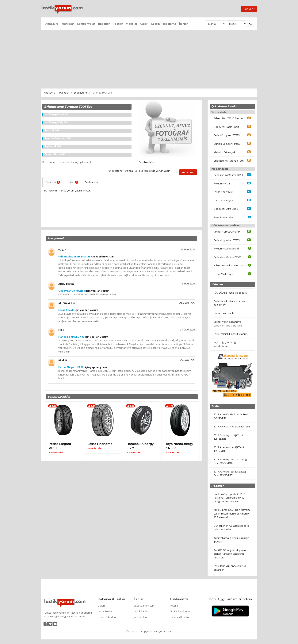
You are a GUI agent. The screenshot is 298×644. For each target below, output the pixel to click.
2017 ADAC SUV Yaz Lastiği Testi (232, 426)
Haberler (104, 24)
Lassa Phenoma (100, 444)
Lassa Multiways (223, 274)
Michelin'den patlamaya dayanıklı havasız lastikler (229, 324)
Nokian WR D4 (222, 183)
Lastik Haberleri (107, 617)
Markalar (68, 24)
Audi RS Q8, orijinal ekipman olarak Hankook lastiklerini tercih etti (230, 554)
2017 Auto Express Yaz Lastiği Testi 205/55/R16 (230, 461)
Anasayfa (52, 24)
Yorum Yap (188, 172)
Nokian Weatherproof (226, 249)
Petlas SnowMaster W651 (228, 175)
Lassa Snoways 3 (224, 192)
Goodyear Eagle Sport (226, 127)
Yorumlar (53, 182)
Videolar (132, 24)
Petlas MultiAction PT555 (227, 257)
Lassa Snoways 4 (224, 200)
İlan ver (248, 9)
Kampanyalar (86, 24)
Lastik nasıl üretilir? (225, 313)
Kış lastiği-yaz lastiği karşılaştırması (225, 344)
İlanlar (183, 24)
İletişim (174, 606)
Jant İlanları (140, 617)
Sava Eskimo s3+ (223, 217)
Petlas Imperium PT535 (227, 240)
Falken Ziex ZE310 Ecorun (228, 118)
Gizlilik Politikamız (180, 611)
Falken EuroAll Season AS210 (230, 265)
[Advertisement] (149, 59)
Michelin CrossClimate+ (227, 232)
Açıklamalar (91, 182)
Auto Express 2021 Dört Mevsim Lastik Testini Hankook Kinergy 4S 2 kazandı (232, 513)
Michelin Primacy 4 (224, 152)
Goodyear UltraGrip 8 (226, 209)
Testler (118, 24)
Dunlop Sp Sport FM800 (227, 144)
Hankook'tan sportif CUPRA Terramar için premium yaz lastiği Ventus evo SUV (229, 498)
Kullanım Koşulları (180, 617)
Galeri (144, 24)
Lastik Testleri (106, 611)
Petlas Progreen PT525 (227, 135)
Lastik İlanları (141, 611)
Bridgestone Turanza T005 (229, 161)
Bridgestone (81, 93)
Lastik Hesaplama (164, 24)
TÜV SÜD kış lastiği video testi (230, 293)
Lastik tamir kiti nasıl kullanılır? (231, 334)
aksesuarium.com (144, 606)
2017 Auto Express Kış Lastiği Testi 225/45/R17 (230, 473)
